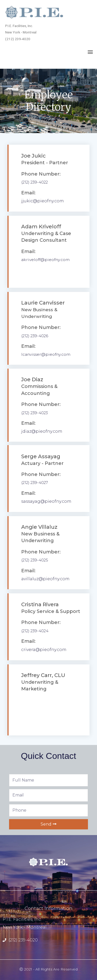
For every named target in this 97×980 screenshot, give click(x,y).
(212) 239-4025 (35, 560)
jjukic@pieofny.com (43, 201)
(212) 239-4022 (35, 182)
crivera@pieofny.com (44, 650)
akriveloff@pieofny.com (45, 260)
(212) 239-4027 (35, 483)
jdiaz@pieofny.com (42, 431)
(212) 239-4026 (35, 336)
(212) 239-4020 (23, 940)
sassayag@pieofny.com (46, 501)
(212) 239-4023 (35, 413)
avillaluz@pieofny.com (45, 579)
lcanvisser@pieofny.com (46, 354)
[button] (90, 52)
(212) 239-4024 (35, 631)
